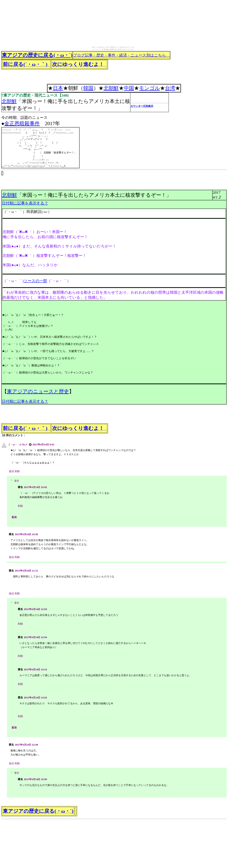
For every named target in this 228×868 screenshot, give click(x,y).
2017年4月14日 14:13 (35, 669)
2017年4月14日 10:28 (26, 534)
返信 (11, 471)
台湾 (170, 88)
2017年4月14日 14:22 (35, 698)
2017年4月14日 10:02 (35, 487)
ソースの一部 (35, 281)
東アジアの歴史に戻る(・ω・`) (37, 55)
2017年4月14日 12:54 (35, 637)
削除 (17, 471)
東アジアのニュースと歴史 (38, 391)
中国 (129, 88)
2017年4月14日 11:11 (26, 571)
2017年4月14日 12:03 (35, 609)
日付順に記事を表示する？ (25, 203)
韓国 (88, 88)
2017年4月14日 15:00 (35, 779)
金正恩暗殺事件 (22, 123)
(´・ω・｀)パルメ (18, 444)
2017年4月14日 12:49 (26, 745)
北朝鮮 (111, 88)
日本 (58, 88)
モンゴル (149, 88)
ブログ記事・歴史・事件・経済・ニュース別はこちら (121, 55)
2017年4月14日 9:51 (44, 444)
